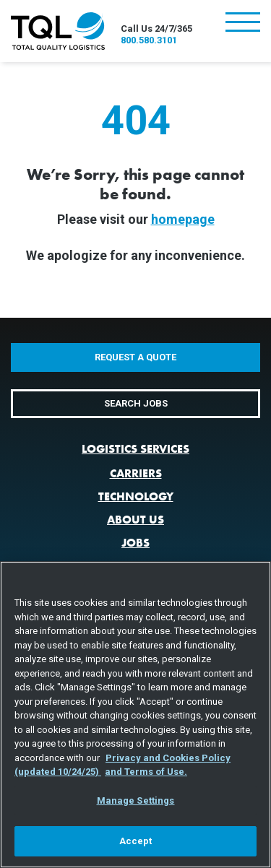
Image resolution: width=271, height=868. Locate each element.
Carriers (136, 473)
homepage (183, 219)
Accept (136, 841)
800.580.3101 (149, 40)
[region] (135, 715)
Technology (136, 496)
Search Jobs (136, 403)
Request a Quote (135, 357)
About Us (135, 520)
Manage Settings (136, 800)
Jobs (135, 543)
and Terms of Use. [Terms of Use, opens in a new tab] (146, 772)
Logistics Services (135, 449)
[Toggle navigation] (243, 23)
